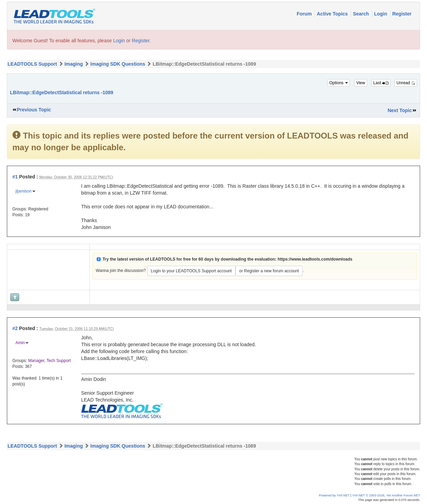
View (361, 83)
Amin (20, 343)
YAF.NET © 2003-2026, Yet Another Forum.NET (386, 495)
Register (402, 14)
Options (339, 83)
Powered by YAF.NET (334, 495)
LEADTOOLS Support (32, 64)
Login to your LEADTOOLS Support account (191, 271)
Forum (305, 14)
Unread (406, 83)
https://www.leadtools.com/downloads (315, 259)
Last (381, 83)
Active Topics (333, 14)
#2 (15, 328)
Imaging (74, 64)
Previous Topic (34, 110)
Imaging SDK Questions (118, 64)
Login (381, 14)
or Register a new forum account (269, 271)
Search (362, 14)
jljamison (24, 191)
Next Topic (400, 110)
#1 (15, 177)
